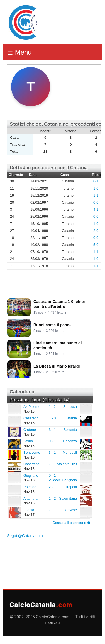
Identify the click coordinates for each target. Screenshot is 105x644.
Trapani (71, 487)
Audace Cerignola (63, 480)
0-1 (96, 181)
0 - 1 (52, 441)
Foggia (14, 512)
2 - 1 (52, 487)
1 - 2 (52, 407)
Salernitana (68, 499)
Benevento (14, 455)
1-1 (96, 196)
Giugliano (14, 478)
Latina (14, 443)
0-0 (96, 203)
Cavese (71, 510)
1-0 (96, 189)
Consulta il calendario (69, 523)
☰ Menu (19, 52)
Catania (71, 418)
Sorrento (70, 430)
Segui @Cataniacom (25, 536)
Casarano (14, 420)
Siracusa (70, 407)
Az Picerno (14, 409)
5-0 (96, 245)
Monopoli (70, 453)
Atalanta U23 (67, 464)
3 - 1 (52, 430)
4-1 (96, 210)
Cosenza (70, 441)
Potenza (14, 489)
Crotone (14, 432)
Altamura (14, 501)
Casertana (14, 466)
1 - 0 (52, 418)
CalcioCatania (41, 605)
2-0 (96, 231)
